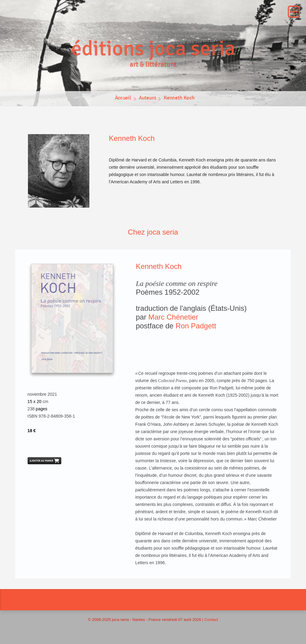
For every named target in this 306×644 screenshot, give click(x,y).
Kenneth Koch (179, 99)
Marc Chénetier (173, 317)
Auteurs (148, 99)
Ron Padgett (196, 326)
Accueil (123, 99)
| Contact (210, 620)
